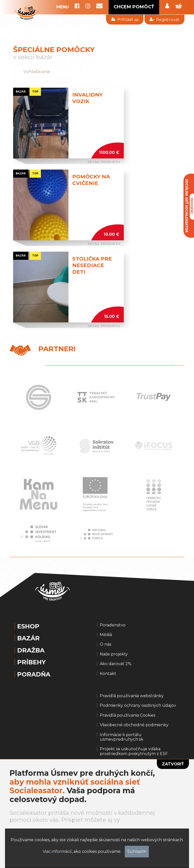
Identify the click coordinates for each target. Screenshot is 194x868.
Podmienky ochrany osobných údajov (138, 706)
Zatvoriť (173, 764)
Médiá (106, 635)
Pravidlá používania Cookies (128, 715)
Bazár (28, 638)
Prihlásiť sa (125, 20)
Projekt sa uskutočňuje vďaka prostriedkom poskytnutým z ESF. (134, 751)
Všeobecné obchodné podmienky (134, 725)
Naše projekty (114, 654)
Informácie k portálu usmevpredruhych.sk (122, 737)
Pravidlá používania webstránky (132, 696)
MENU (63, 7)
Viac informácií (57, 851)
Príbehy (31, 662)
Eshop (28, 626)
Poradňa (34, 674)
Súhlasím (137, 851)
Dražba (31, 650)
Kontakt (108, 674)
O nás (105, 644)
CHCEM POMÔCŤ (134, 7)
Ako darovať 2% (116, 664)
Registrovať (164, 20)
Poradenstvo (113, 625)
